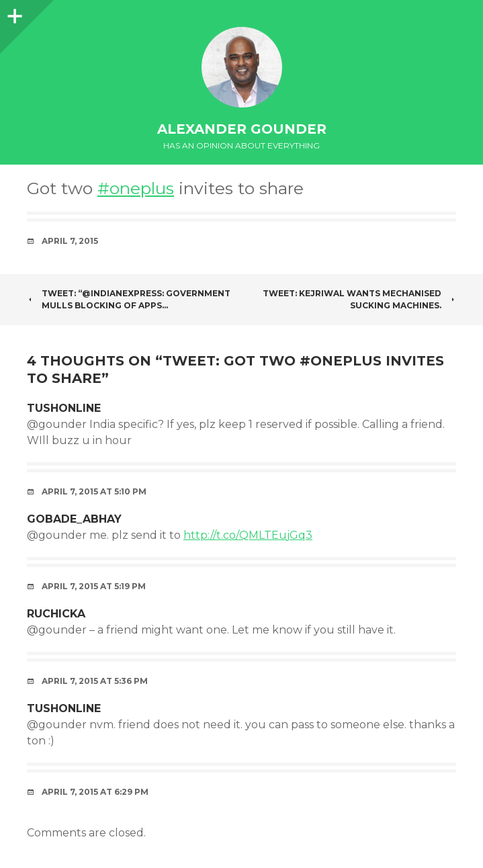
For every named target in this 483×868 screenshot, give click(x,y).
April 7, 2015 (70, 241)
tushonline (64, 408)
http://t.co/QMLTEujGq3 (248, 535)
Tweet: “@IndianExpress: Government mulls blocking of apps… (129, 299)
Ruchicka (56, 614)
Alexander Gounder (242, 129)
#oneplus (136, 188)
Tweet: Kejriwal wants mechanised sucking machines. (359, 299)
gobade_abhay (74, 519)
